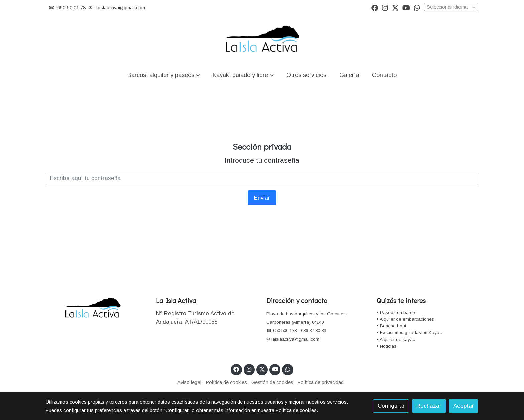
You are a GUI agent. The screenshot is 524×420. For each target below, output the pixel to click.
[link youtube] (406, 7)
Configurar (391, 406)
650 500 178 (284, 331)
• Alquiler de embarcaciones (405, 319)
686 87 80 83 (314, 331)
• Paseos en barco (396, 313)
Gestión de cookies (272, 382)
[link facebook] (375, 7)
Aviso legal (189, 382)
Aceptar (464, 406)
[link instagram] (385, 7)
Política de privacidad (321, 382)
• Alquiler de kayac (396, 340)
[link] (262, 40)
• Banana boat (391, 326)
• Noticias (386, 346)
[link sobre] (97, 308)
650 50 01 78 (72, 8)
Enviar (262, 198)
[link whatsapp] (417, 7)
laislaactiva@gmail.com (120, 8)
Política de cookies (226, 382)
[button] (164, 75)
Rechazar (429, 406)
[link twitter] (395, 7)
